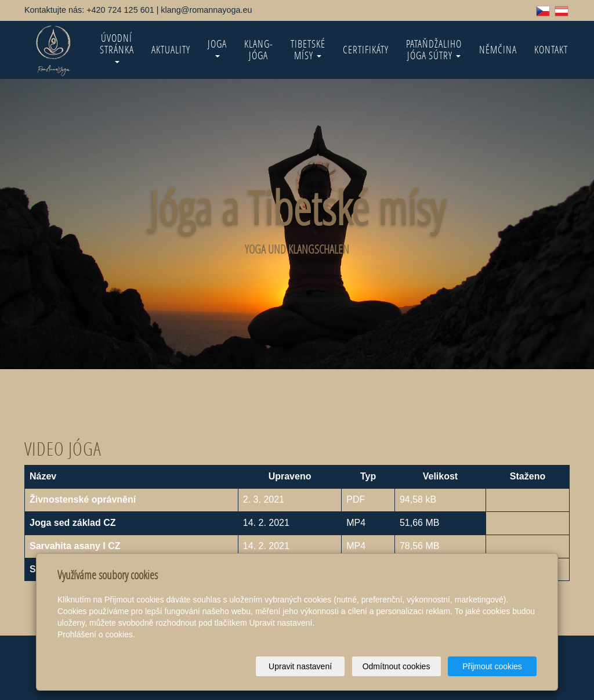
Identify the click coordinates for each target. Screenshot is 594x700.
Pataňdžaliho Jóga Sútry (434, 50)
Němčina (498, 50)
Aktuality (171, 50)
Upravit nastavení (300, 666)
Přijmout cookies (492, 666)
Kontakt (551, 50)
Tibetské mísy (308, 50)
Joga (217, 47)
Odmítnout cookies (396, 666)
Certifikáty (366, 50)
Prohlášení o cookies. (96, 634)
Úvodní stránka (117, 47)
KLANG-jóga (259, 50)
